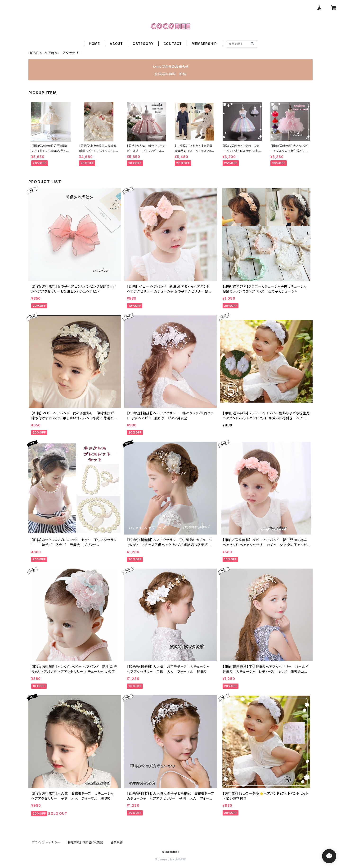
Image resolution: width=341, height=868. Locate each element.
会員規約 (117, 842)
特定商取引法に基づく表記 (85, 842)
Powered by (170, 859)
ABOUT (116, 44)
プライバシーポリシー (46, 842)
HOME (94, 44)
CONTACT (173, 44)
